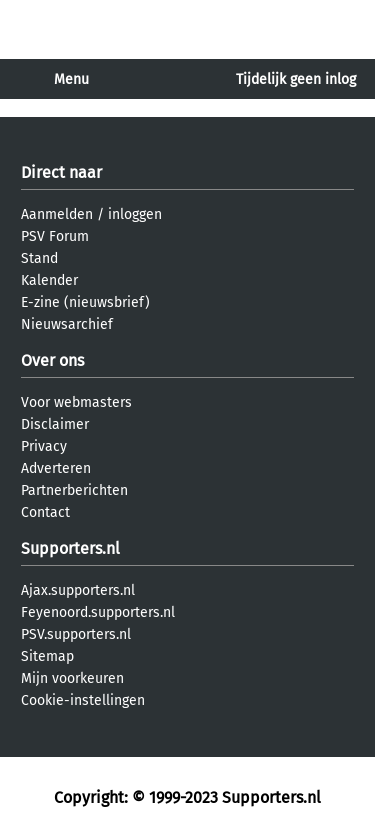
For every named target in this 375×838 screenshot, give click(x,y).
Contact (45, 512)
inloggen (135, 214)
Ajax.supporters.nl (78, 590)
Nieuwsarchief (67, 324)
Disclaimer (55, 424)
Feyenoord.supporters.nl (98, 612)
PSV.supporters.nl (76, 634)
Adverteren (56, 468)
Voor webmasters (76, 402)
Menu (71, 79)
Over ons (52, 360)
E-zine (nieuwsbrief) (85, 302)
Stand (39, 258)
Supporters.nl (70, 548)
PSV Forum (55, 236)
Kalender (49, 280)
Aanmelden (57, 214)
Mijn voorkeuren (72, 678)
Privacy (44, 446)
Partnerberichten (74, 490)
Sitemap (47, 656)
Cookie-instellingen (83, 700)
